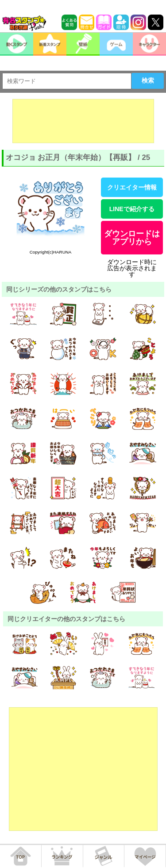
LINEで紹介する (132, 209)
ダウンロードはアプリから (132, 238)
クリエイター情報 (132, 187)
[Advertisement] (83, 121)
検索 (148, 80)
